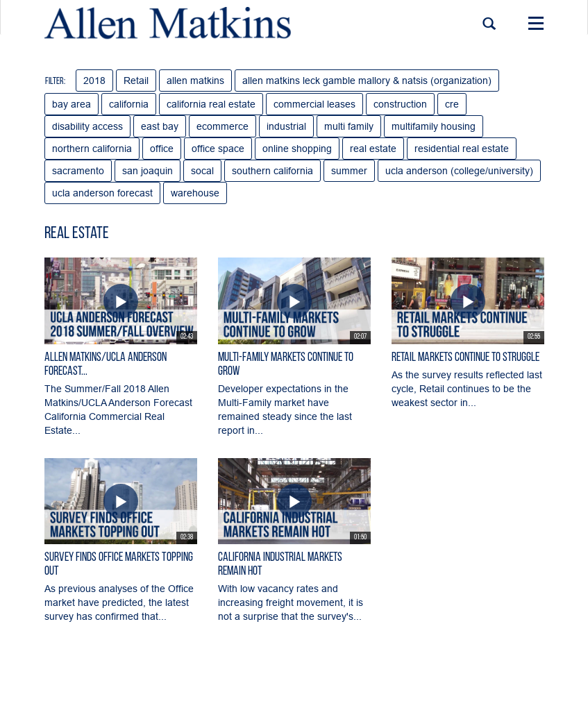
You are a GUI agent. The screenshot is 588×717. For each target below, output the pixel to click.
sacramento (78, 171)
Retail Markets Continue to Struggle (465, 358)
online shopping (297, 149)
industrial (286, 126)
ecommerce (222, 126)
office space (218, 149)
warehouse (195, 193)
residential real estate (462, 149)
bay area (72, 104)
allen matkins (195, 81)
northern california (92, 149)
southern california (272, 171)
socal (202, 171)
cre (452, 104)
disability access (87, 126)
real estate (373, 149)
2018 (94, 81)
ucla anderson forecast (102, 193)
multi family (349, 126)
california (129, 104)
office (162, 149)
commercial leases (314, 104)
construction (400, 104)
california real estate (211, 104)
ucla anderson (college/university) (459, 171)
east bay (160, 126)
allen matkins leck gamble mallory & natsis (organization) (367, 81)
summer (349, 171)
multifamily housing (434, 126)
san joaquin (148, 171)
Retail (136, 81)
